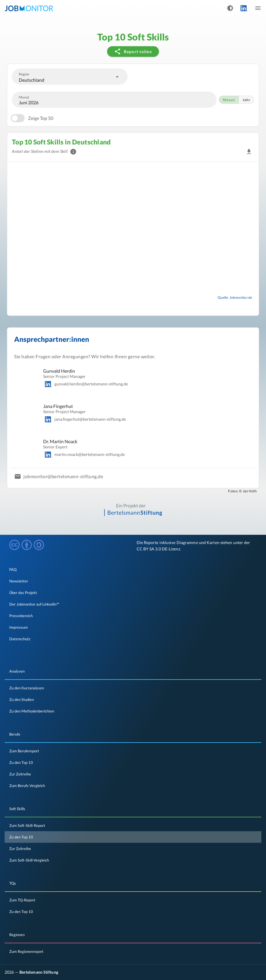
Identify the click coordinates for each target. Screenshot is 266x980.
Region (24, 74)
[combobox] (70, 77)
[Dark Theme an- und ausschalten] (230, 8)
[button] (249, 152)
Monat (24, 97)
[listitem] (133, 569)
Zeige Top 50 (41, 118)
